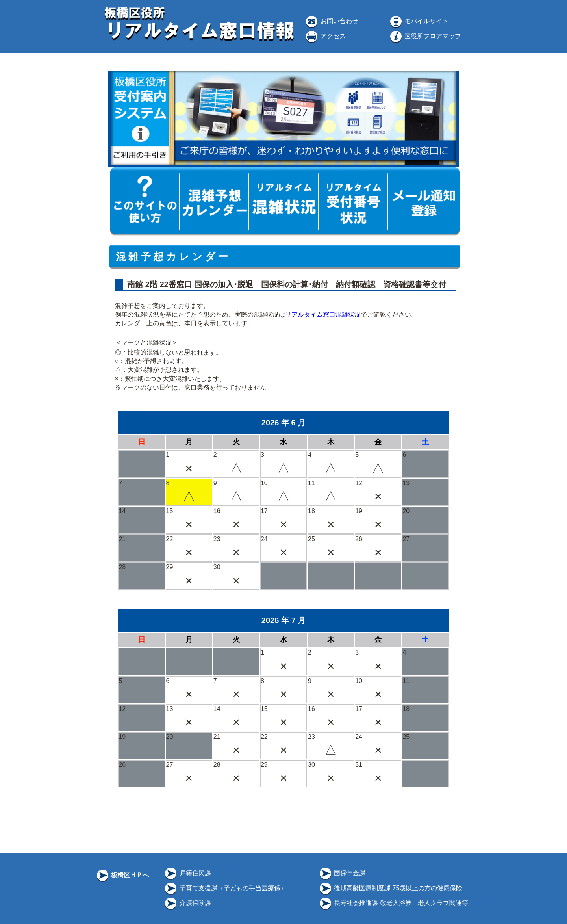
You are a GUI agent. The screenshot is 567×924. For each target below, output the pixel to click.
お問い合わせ (331, 21)
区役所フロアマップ (425, 36)
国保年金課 (342, 873)
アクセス (325, 36)
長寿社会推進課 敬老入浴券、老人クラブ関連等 (393, 903)
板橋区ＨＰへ (122, 875)
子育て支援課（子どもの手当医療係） (225, 888)
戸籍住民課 (187, 873)
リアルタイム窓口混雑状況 (323, 314)
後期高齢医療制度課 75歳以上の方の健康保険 (390, 888)
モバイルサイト (419, 21)
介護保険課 (187, 903)
